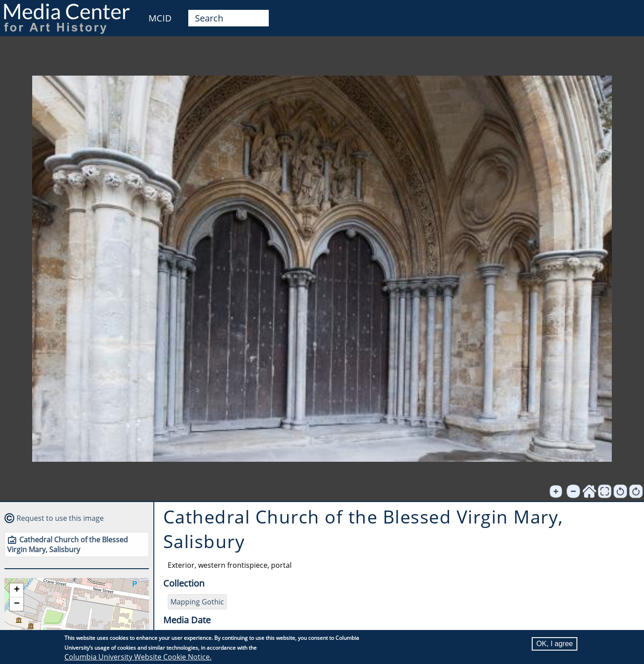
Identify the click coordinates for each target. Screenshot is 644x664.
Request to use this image (60, 518)
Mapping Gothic (197, 602)
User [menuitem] (627, 13)
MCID (160, 18)
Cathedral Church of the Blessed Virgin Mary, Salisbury (68, 545)
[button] (17, 590)
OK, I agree (555, 644)
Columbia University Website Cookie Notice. (138, 657)
